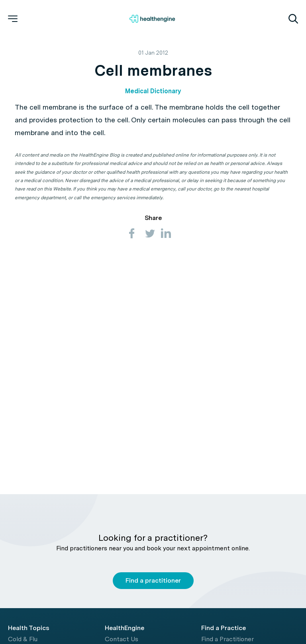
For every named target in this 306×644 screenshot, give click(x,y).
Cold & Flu (23, 639)
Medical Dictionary (153, 91)
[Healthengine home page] (152, 19)
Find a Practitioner (228, 639)
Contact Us (122, 639)
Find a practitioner (153, 580)
